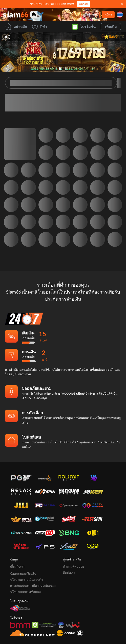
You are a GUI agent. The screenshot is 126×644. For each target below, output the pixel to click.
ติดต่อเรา (69, 555)
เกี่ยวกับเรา (17, 549)
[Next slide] (121, 52)
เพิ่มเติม (111, 27)
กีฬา (39, 27)
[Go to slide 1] (60, 69)
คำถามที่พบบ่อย (73, 549)
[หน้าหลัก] (16, 14)
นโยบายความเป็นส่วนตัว (27, 562)
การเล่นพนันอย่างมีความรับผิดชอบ (33, 568)
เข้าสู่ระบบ (90, 14)
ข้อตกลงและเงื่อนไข (23, 556)
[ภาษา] (120, 15)
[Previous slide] (5, 52)
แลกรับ (83, 4)
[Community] (34, 14)
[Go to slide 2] (66, 69)
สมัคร (108, 14)
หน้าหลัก (16, 27)
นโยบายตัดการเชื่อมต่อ (25, 574)
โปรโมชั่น (84, 27)
